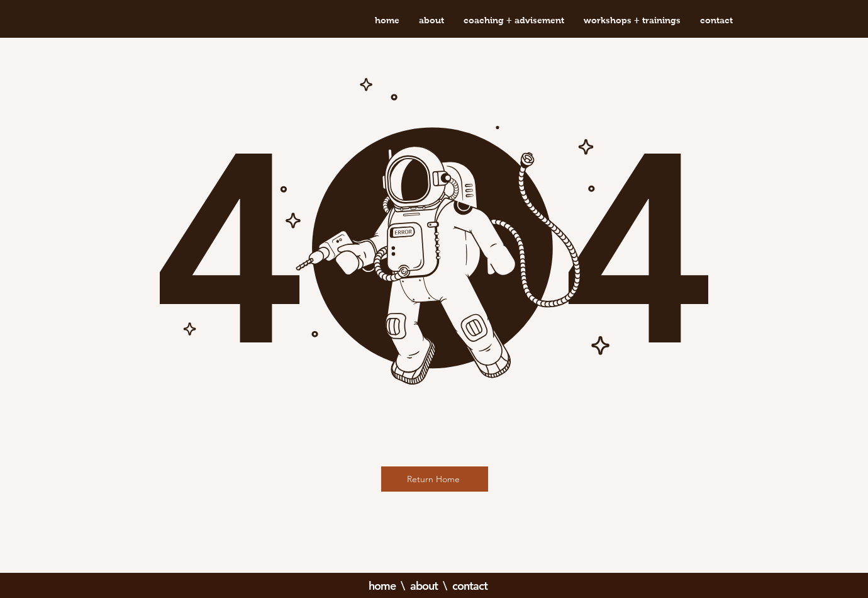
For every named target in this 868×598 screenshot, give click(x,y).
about (424, 586)
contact (470, 586)
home (382, 586)
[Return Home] (435, 479)
